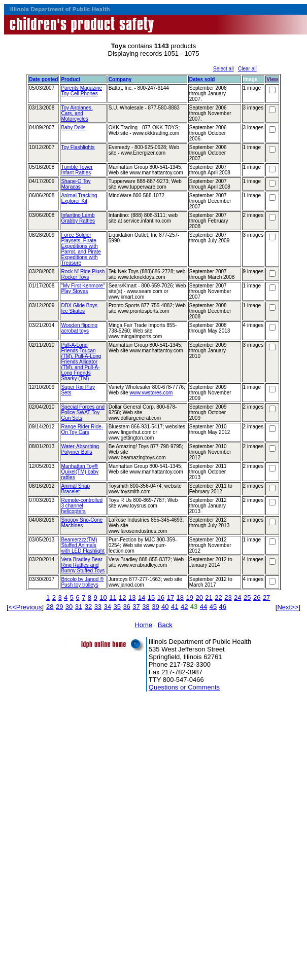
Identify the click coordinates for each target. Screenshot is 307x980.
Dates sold (202, 79)
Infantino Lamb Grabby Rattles (78, 218)
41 (175, 607)
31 (79, 607)
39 (155, 607)
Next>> (288, 607)
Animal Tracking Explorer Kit (79, 198)
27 (266, 597)
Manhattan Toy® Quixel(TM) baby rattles (80, 472)
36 (126, 607)
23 (228, 597)
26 (257, 597)
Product (71, 79)
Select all (224, 69)
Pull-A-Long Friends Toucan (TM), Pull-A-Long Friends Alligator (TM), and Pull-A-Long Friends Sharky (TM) (81, 362)
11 (113, 597)
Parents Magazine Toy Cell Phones (81, 91)
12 (122, 597)
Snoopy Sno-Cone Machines (82, 523)
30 (69, 607)
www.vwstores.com (151, 393)
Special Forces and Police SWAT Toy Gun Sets (83, 412)
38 (146, 607)
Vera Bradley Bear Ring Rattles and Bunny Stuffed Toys (83, 565)
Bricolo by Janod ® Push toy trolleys (82, 582)
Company (120, 79)
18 (180, 597)
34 (108, 607)
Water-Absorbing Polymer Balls (80, 449)
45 (213, 607)
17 (170, 597)
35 (117, 607)
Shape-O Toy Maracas (76, 184)
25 (247, 597)
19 (190, 597)
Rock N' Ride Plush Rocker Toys (83, 274)
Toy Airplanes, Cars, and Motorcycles (77, 113)
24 (237, 597)
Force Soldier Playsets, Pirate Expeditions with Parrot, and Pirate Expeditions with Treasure (81, 249)
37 (136, 607)
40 (165, 607)
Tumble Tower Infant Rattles (77, 170)
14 (142, 597)
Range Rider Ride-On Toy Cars (82, 429)
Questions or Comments (184, 687)
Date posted (43, 79)
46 (223, 607)
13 (132, 597)
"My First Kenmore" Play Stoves (83, 288)
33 (98, 607)
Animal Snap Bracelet (75, 489)
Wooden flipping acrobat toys (79, 328)
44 (203, 607)
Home (143, 625)
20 (199, 597)
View (272, 79)
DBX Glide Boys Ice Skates (79, 308)
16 (161, 597)
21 (209, 597)
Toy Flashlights (78, 147)
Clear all (247, 69)
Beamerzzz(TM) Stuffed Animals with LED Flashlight (83, 545)
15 (151, 597)
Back (165, 625)
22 (218, 597)
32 (88, 607)
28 (50, 607)
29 (59, 607)
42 (184, 607)
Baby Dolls (73, 128)
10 (103, 597)
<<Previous (25, 607)
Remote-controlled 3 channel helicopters (82, 506)
